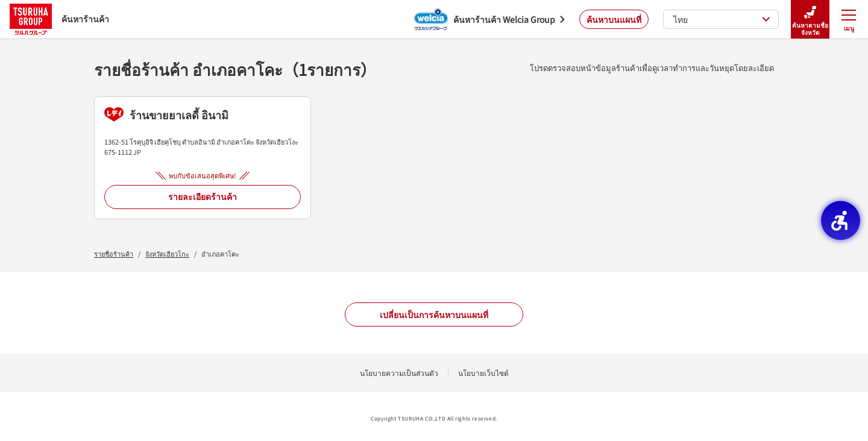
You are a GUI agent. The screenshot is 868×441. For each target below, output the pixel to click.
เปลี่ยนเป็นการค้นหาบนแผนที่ (434, 314)
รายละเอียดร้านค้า (203, 196)
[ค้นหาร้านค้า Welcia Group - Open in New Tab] (489, 19)
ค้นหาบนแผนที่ (614, 19)
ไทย (722, 19)
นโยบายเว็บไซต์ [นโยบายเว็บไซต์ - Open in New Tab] (483, 373)
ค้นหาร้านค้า (59, 19)
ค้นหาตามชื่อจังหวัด (810, 20)
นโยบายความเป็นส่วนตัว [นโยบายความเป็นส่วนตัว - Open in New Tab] (399, 373)
